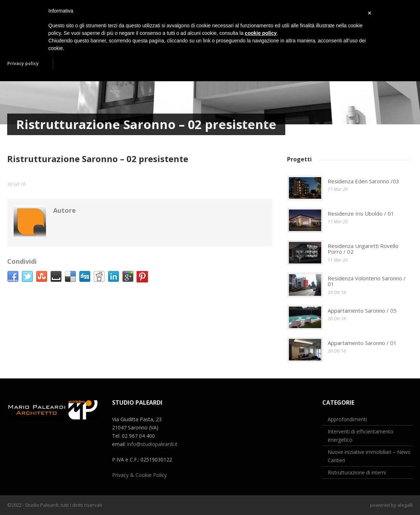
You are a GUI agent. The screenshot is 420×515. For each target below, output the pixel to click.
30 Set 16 (16, 184)
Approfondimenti (347, 419)
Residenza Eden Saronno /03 (363, 181)
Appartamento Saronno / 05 (362, 311)
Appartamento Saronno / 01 (362, 343)
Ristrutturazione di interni (357, 472)
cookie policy (261, 33)
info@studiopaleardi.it (152, 444)
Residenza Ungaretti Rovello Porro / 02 (363, 249)
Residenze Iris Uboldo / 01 (361, 213)
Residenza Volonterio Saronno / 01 (367, 281)
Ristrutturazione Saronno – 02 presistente (98, 159)
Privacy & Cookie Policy (139, 475)
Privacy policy (23, 63)
